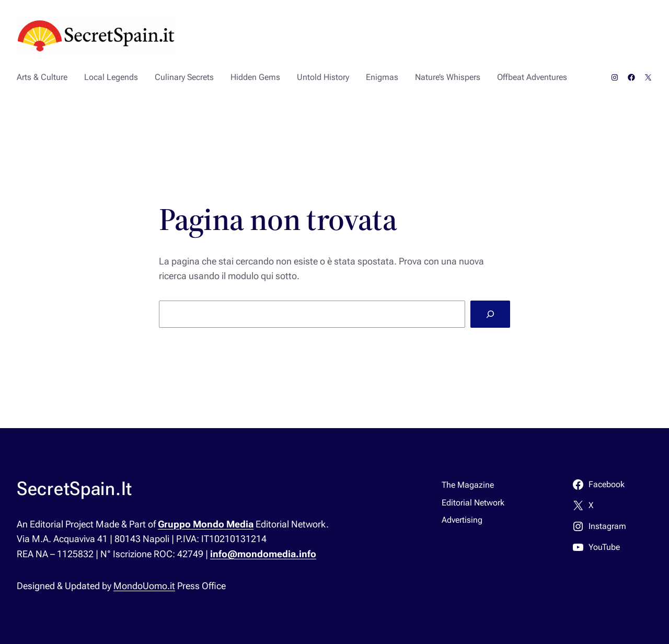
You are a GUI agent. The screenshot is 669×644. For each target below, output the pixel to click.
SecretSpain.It (74, 489)
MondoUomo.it (144, 586)
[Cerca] (490, 314)
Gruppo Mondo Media (206, 524)
